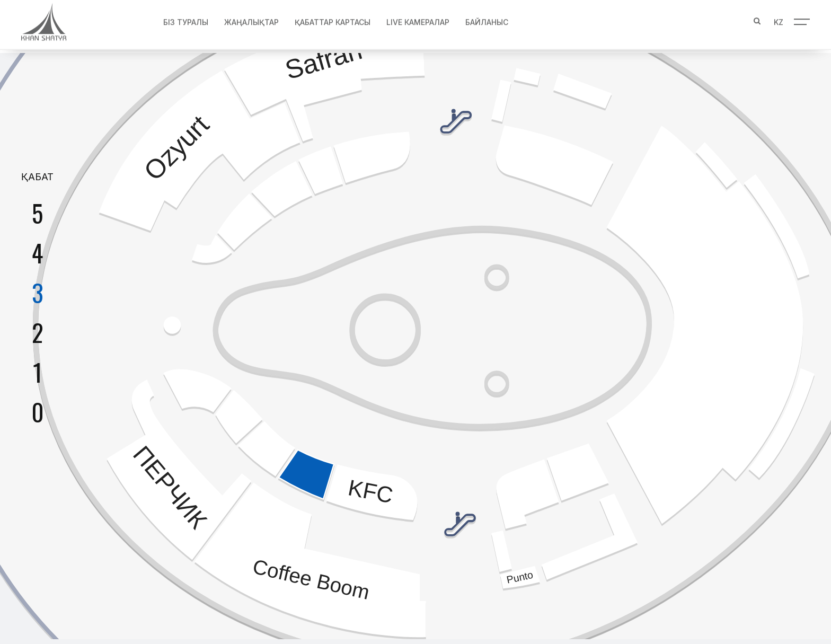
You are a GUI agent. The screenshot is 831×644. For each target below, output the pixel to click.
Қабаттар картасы (333, 19)
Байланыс (487, 19)
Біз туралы (186, 19)
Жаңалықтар (251, 19)
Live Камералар (418, 19)
